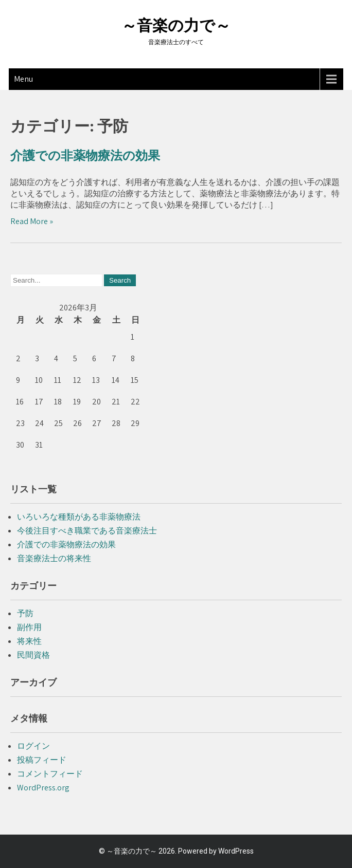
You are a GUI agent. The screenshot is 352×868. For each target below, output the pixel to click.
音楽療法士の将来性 (54, 558)
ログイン (33, 746)
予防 (25, 613)
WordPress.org (43, 788)
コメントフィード (50, 774)
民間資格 (33, 655)
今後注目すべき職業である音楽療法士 (87, 531)
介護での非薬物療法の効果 (85, 156)
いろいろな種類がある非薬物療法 (79, 517)
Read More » (32, 221)
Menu (23, 79)
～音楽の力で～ (176, 25)
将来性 (29, 641)
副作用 (29, 627)
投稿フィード (42, 760)
